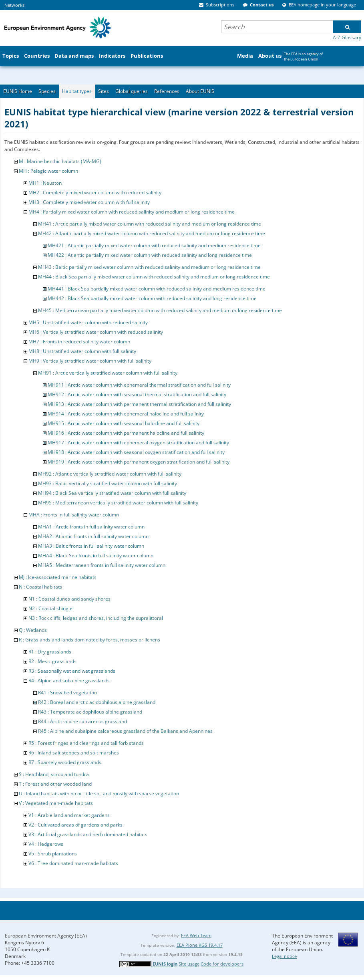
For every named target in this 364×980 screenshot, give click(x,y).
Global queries (132, 91)
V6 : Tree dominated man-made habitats (73, 863)
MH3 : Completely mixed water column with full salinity (89, 202)
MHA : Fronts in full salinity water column (74, 515)
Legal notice (284, 956)
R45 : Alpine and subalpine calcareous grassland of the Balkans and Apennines (125, 731)
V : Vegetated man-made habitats (56, 803)
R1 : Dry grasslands (50, 652)
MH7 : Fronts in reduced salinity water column (79, 342)
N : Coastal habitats (40, 587)
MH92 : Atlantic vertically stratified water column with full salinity (110, 474)
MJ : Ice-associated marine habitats (58, 577)
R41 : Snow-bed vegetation (67, 693)
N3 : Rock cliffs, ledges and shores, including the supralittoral (96, 618)
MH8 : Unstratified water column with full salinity (82, 351)
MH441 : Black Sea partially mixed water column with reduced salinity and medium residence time (157, 289)
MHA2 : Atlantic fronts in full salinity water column (93, 536)
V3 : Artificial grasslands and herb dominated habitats (88, 834)
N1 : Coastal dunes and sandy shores (69, 599)
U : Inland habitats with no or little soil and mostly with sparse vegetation (99, 793)
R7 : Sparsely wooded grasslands (65, 762)
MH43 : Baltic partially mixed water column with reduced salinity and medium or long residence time (149, 267)
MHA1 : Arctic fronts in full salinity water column (91, 527)
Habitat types (77, 91)
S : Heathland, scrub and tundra (54, 774)
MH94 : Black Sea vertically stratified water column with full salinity (112, 493)
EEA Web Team (196, 935)
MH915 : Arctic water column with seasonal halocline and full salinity (124, 423)
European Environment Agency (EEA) (46, 936)
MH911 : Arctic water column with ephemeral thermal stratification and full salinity (139, 385)
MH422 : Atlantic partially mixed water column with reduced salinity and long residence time (150, 255)
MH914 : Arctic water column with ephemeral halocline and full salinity (126, 414)
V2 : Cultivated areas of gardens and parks (75, 825)
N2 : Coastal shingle (50, 608)
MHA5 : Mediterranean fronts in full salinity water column (102, 565)
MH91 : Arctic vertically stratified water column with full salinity (108, 373)
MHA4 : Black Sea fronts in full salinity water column (96, 556)
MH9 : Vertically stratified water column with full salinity (90, 361)
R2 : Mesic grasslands (52, 661)
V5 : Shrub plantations (53, 854)
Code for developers (222, 964)
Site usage (189, 964)
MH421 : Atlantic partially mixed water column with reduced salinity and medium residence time (154, 245)
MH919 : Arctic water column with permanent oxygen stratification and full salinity (139, 462)
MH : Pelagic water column (48, 171)
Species (47, 91)
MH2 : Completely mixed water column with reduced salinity (95, 193)
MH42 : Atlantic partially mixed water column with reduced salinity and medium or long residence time (152, 233)
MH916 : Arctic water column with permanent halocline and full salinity (126, 433)
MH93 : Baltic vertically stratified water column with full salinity (108, 483)
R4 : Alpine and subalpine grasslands (69, 681)
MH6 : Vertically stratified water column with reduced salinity (96, 332)
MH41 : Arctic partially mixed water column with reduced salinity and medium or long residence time (150, 224)
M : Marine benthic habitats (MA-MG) (60, 161)
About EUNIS (200, 91)
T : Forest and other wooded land (55, 784)
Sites (104, 91)
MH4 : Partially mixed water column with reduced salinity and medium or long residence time (132, 212)
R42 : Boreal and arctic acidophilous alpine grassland (97, 702)
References (167, 91)
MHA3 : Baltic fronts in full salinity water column (91, 546)
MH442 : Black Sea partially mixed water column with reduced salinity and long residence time (152, 298)
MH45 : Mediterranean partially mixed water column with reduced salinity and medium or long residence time (160, 310)
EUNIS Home (18, 91)
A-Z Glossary (347, 37)
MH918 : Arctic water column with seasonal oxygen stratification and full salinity (136, 452)
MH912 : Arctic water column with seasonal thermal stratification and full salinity (137, 394)
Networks (14, 5)
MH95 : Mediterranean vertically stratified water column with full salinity (118, 503)
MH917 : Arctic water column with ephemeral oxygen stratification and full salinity (138, 443)
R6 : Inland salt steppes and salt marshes (74, 753)
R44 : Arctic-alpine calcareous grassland (82, 721)
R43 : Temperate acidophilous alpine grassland (90, 712)
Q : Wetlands (33, 630)
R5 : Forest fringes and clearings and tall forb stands (86, 743)
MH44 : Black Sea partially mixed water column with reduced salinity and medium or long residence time (154, 277)
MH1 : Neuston (45, 183)
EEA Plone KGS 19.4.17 (200, 945)
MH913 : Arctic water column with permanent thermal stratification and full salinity (139, 404)
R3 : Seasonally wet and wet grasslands (72, 671)
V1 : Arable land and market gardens (69, 815)
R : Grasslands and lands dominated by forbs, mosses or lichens (89, 640)
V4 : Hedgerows (46, 844)
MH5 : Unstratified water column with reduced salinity (88, 322)
